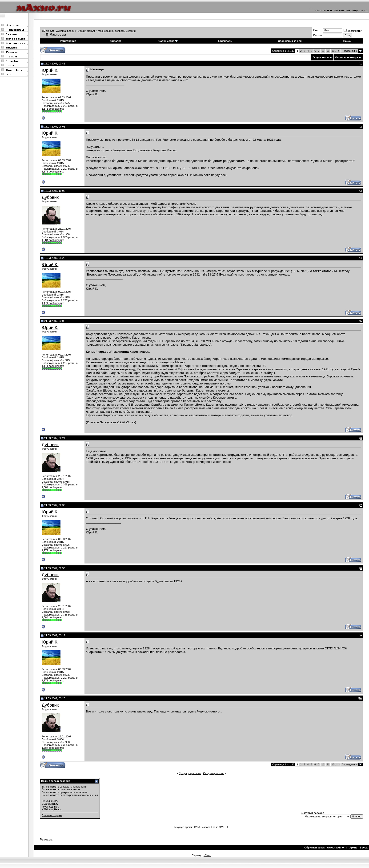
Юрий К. (50, 70)
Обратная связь (315, 848)
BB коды (47, 801)
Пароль (318, 35)
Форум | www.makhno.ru (60, 31)
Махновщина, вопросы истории (117, 31)
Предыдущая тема (190, 773)
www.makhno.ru (337, 848)
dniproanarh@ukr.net (183, 204)
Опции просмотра (347, 57)
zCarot (207, 855)
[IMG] (45, 807)
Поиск (347, 41)
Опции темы (321, 57)
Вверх (364, 848)
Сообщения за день (291, 41)
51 (328, 51)
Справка (116, 41)
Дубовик (50, 197)
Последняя (349, 51)
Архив (353, 848)
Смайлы (47, 804)
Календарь (225, 41)
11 (323, 51)
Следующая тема (214, 773)
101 (334, 51)
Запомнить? (353, 31)
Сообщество (168, 41)
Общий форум (86, 31)
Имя (316, 30)
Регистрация (68, 41)
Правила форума (52, 815)
